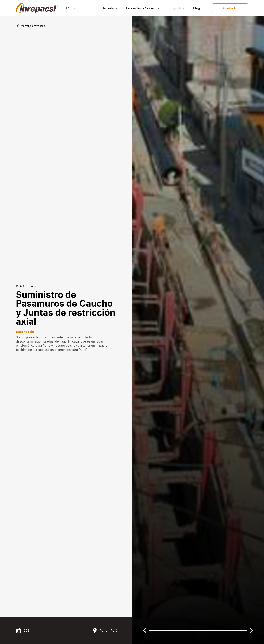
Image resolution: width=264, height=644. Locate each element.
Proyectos (176, 8)
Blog (197, 8)
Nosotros (110, 8)
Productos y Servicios (143, 8)
